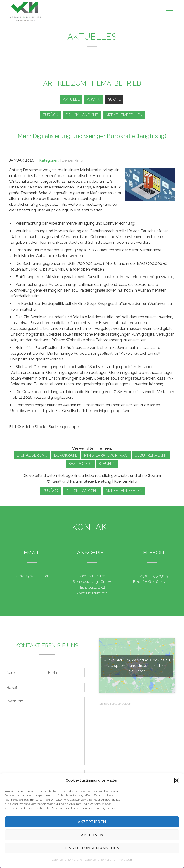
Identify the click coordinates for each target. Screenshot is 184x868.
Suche (114, 99)
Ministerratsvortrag (106, 455)
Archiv (94, 99)
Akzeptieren (92, 822)
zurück (50, 115)
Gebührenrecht (151, 455)
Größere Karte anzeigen (115, 704)
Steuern (107, 464)
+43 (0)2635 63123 (154, 576)
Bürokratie (66, 455)
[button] (177, 780)
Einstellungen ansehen (92, 848)
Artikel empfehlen (124, 115)
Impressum (125, 860)
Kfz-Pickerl (80, 464)
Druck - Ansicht (82, 115)
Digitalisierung (32, 455)
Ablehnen (92, 835)
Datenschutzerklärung (67, 860)
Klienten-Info (72, 160)
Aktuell (71, 99)
